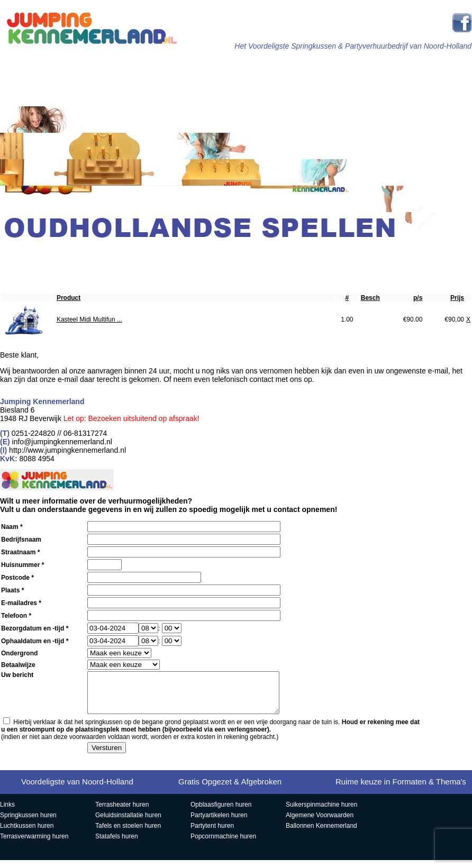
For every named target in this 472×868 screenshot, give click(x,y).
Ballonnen (270, 256)
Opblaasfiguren (37, 256)
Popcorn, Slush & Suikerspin (114, 257)
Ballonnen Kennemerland (321, 834)
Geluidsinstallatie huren (128, 823)
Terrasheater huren (122, 812)
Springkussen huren (28, 823)
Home (54, 67)
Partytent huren (212, 834)
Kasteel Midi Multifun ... (89, 319)
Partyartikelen (430, 67)
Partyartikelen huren (219, 823)
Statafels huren (117, 844)
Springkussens (118, 67)
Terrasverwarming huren (34, 844)
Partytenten (352, 67)
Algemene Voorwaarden (320, 823)
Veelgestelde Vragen (348, 257)
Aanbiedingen (191, 256)
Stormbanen (196, 67)
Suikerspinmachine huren (321, 812)
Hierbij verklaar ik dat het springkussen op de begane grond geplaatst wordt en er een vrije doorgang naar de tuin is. (210, 734)
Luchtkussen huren (27, 834)
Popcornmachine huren (223, 844)
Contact (425, 256)
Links (7, 812)
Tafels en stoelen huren (128, 834)
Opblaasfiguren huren (221, 812)
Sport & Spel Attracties (274, 68)
